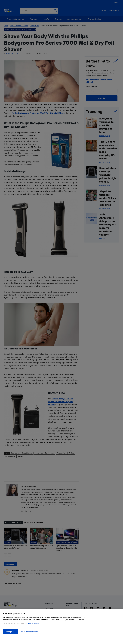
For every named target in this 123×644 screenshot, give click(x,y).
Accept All (10, 632)
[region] (61, 627)
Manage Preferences (29, 632)
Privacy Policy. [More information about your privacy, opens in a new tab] (33, 624)
